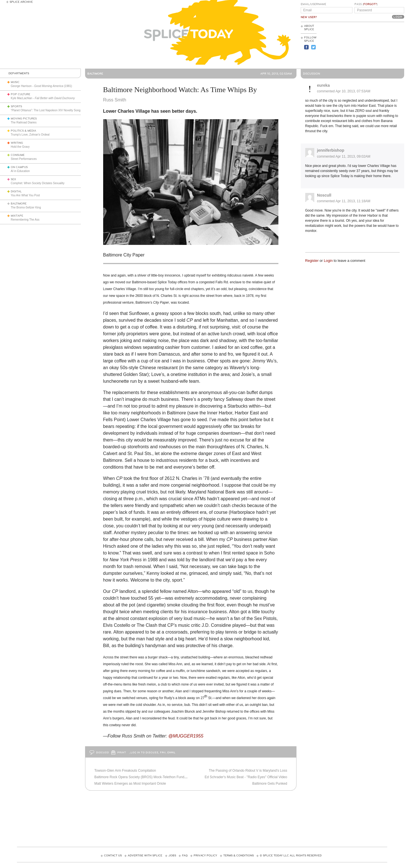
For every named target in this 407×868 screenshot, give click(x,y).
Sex (13, 179)
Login (328, 261)
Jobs (172, 856)
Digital (16, 192)
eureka (323, 85)
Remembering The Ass (25, 220)
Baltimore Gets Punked (270, 784)
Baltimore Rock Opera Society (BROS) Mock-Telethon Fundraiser (144, 777)
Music (15, 82)
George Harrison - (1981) (41, 86)
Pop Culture (20, 94)
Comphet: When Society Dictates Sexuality (38, 183)
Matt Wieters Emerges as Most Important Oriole (130, 784)
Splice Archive (21, 2)
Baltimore (19, 204)
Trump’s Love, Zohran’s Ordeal (30, 135)
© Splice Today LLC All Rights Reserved (291, 856)
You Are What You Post (25, 195)
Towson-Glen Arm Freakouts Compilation (125, 771)
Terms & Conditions (239, 856)
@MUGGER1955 (186, 736)
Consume (18, 155)
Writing (17, 143)
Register (312, 261)
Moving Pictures (24, 119)
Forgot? (370, 4)
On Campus (19, 167)
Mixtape (17, 216)
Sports (16, 106)
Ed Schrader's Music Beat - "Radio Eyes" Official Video (246, 777)
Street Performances (24, 159)
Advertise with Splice (145, 856)
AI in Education (20, 171)
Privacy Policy (205, 856)
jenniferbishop (331, 150)
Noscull (324, 195)
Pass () (366, 4)
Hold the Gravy (20, 147)
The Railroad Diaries (24, 122)
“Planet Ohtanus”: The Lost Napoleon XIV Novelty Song (46, 110)
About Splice (309, 28)
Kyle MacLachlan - (43, 98)
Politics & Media (23, 131)
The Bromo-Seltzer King (26, 207)
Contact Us (113, 856)
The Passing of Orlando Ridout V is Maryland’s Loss (248, 771)
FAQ (185, 856)
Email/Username (313, 4)
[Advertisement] (379, 45)
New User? (309, 17)
